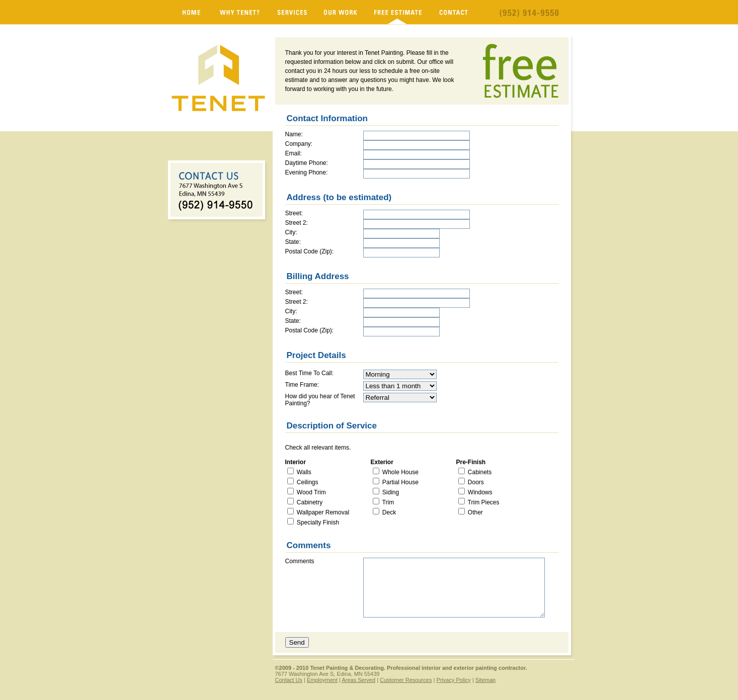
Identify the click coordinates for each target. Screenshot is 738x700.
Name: (294, 134)
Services (292, 12)
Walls (303, 472)
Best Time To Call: (309, 373)
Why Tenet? (240, 12)
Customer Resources (406, 680)
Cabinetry (309, 502)
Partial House (400, 482)
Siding (390, 492)
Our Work (341, 12)
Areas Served (358, 680)
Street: (294, 213)
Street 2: (297, 223)
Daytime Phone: (307, 163)
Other (475, 512)
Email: (294, 153)
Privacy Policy (453, 680)
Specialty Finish (317, 522)
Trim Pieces (483, 502)
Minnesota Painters (191, 12)
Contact (454, 12)
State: (293, 242)
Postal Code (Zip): (310, 251)
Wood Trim (311, 492)
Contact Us (289, 680)
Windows (479, 492)
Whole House (400, 472)
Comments (300, 561)
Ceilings (307, 482)
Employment (322, 680)
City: (291, 232)
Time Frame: (302, 385)
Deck (389, 512)
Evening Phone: (307, 172)
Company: (299, 144)
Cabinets (479, 472)
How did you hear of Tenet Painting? (320, 400)
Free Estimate (398, 12)
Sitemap (485, 680)
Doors (475, 482)
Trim (388, 502)
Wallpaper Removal (322, 512)
